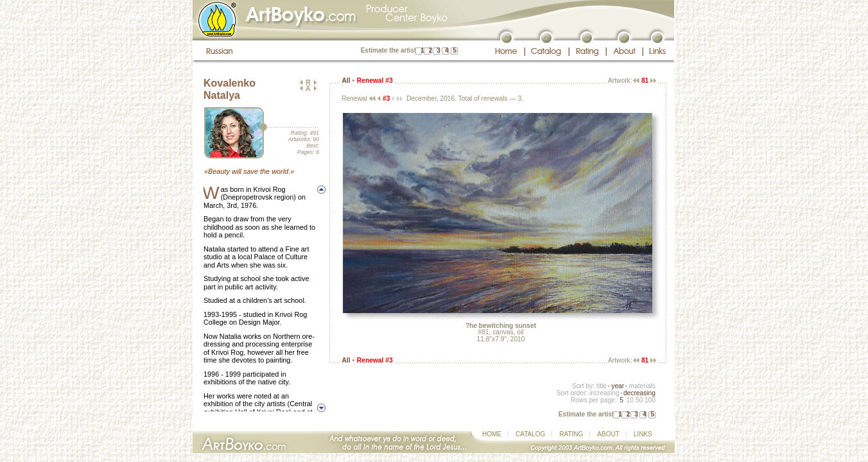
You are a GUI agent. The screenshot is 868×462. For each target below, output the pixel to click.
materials (642, 386)
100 (650, 400)
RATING (571, 434)
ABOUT (608, 434)
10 (629, 400)
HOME (492, 434)
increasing (604, 393)
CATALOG (530, 434)
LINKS (643, 434)
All (346, 81)
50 (639, 400)
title (602, 386)
